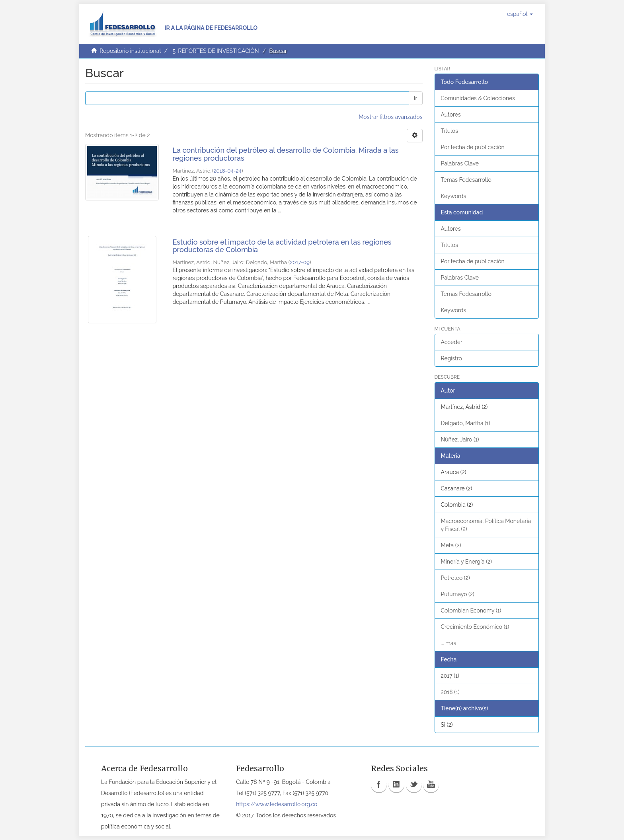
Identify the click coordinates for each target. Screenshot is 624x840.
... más (449, 643)
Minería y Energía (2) (467, 562)
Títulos (449, 131)
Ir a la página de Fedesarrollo (211, 28)
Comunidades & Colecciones (478, 98)
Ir (415, 98)
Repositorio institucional (130, 51)
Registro (451, 358)
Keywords (454, 196)
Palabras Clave (460, 163)
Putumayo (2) (458, 594)
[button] (520, 14)
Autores (451, 115)
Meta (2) (451, 545)
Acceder (452, 342)
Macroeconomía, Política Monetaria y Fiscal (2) (486, 525)
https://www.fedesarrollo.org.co (277, 804)
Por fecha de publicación (473, 147)
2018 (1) (450, 692)
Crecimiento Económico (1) (475, 627)
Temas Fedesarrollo (466, 180)
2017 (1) (450, 676)
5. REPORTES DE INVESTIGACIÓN (215, 51)
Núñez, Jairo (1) (460, 439)
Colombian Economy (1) (471, 611)
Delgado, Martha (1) (466, 423)
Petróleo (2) (455, 578)
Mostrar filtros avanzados (390, 117)
